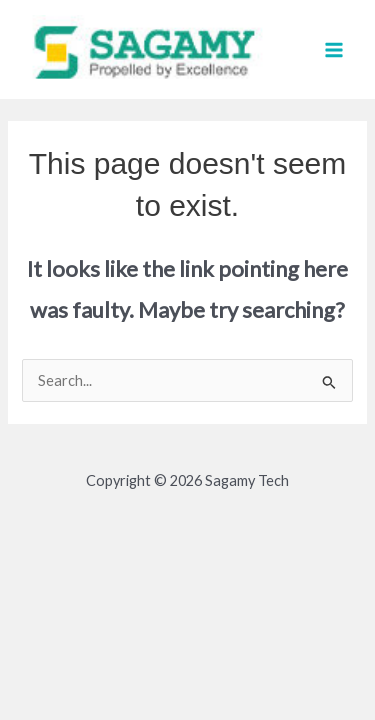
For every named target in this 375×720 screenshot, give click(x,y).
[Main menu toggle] (334, 50)
